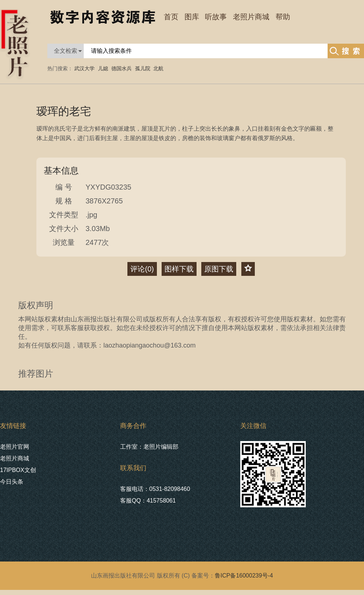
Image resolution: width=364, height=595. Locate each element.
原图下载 (219, 269)
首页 (171, 17)
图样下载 (179, 269)
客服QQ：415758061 (148, 501)
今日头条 (12, 482)
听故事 (216, 17)
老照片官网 (15, 447)
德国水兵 (122, 68)
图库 (192, 17)
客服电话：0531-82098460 (155, 489)
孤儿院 (143, 68)
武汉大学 (84, 68)
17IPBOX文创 (18, 470)
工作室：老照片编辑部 (149, 447)
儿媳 (103, 68)
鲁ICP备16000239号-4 (244, 576)
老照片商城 (15, 458)
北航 (158, 68)
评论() (142, 269)
